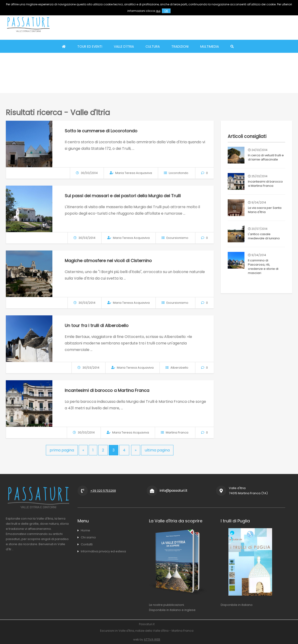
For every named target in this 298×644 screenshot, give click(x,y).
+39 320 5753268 (103, 491)
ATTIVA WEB (152, 639)
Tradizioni (180, 47)
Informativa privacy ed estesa (103, 551)
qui (158, 11)
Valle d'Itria (124, 47)
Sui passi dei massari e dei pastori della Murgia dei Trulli (123, 196)
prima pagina (62, 450)
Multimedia (210, 47)
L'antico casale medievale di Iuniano (263, 236)
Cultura (153, 47)
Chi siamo (88, 537)
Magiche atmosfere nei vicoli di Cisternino (108, 261)
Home (85, 530)
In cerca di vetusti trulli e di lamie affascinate (265, 157)
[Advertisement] (207, 24)
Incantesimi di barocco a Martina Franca (107, 390)
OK (166, 11)
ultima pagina (157, 450)
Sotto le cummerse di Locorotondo (101, 131)
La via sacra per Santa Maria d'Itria (264, 210)
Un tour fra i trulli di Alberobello (97, 325)
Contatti (87, 544)
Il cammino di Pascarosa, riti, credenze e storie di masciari (266, 265)
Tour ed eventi (90, 47)
